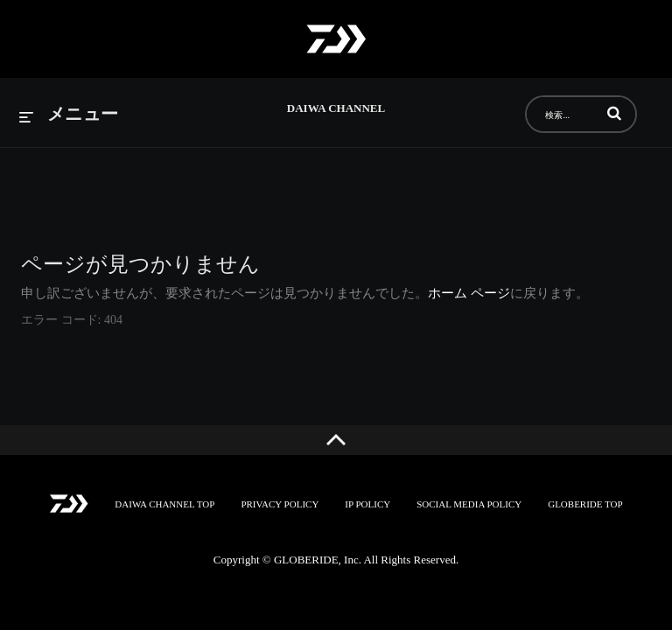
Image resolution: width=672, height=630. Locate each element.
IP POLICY (367, 504)
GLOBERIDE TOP (585, 504)
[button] (614, 113)
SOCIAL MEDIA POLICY (469, 504)
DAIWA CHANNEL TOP (164, 504)
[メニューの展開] (69, 115)
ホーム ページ (469, 293)
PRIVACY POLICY (280, 504)
